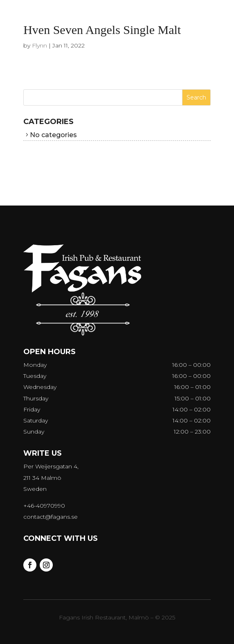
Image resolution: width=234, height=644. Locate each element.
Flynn (39, 45)
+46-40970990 (44, 506)
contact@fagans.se (51, 517)
